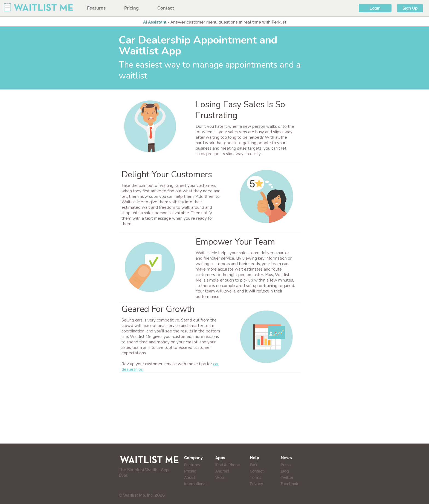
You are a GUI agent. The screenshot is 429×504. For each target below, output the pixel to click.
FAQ (253, 465)
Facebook (289, 484)
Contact (166, 8)
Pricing (131, 8)
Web (220, 477)
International (195, 484)
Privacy (256, 484)
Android (222, 471)
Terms (256, 477)
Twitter (287, 477)
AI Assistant (155, 22)
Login (375, 8)
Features (96, 8)
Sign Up (410, 8)
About (190, 477)
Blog (285, 471)
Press (286, 465)
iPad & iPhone (227, 465)
